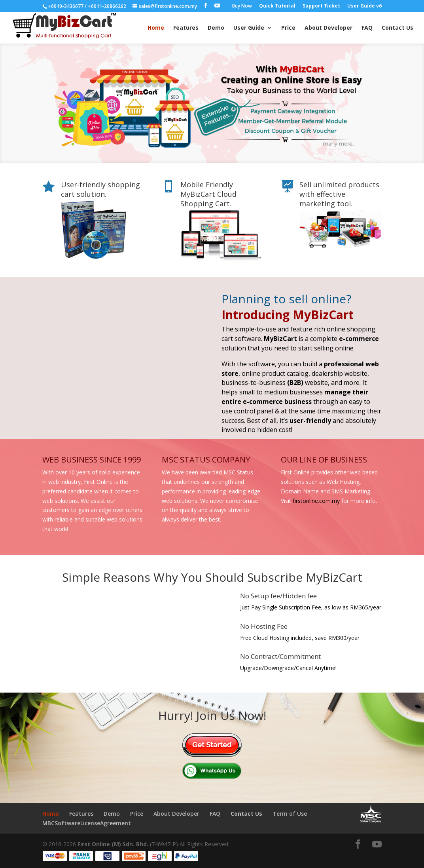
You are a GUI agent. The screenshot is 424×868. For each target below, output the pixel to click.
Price (288, 28)
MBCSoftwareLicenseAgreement (87, 823)
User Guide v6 (364, 6)
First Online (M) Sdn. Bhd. (113, 844)
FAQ (367, 28)
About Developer (328, 28)
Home (156, 28)
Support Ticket (321, 6)
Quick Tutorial (277, 6)
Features (186, 28)
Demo (216, 28)
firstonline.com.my (316, 501)
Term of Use (290, 814)
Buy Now (242, 6)
